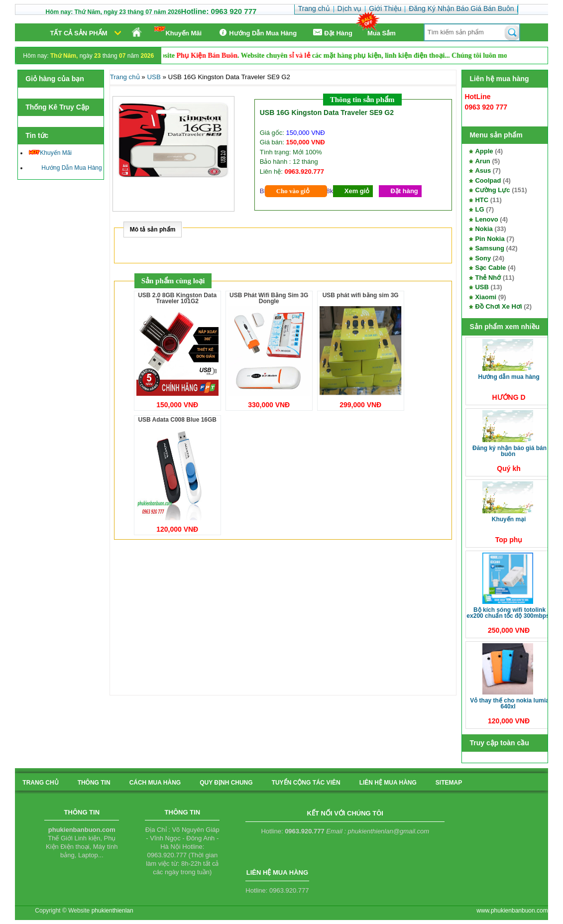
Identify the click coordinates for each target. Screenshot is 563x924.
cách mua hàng (155, 783)
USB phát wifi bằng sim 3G (361, 295)
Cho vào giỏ (293, 191)
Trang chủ (125, 77)
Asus (483, 171)
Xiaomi (486, 297)
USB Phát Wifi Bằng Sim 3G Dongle (269, 298)
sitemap (449, 783)
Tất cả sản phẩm (78, 33)
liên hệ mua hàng (388, 783)
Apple (484, 151)
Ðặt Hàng (332, 33)
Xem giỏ (357, 191)
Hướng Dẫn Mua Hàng (257, 33)
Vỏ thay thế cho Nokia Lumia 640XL (509, 703)
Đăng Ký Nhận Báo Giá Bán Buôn (509, 451)
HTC (482, 200)
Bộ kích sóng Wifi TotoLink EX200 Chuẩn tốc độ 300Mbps (508, 613)
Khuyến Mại (509, 519)
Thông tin (94, 783)
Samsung (490, 248)
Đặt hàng (404, 191)
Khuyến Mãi (178, 32)
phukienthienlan (113, 911)
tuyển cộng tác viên (306, 783)
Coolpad (488, 180)
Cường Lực (492, 190)
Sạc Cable (490, 268)
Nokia (484, 229)
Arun (482, 161)
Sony (483, 258)
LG (479, 209)
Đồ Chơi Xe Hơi (498, 306)
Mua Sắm (382, 33)
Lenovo (486, 219)
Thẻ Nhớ (488, 278)
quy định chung (226, 783)
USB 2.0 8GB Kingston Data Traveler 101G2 (177, 298)
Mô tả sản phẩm (153, 230)
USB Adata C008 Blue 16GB (177, 420)
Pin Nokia (490, 239)
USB (482, 287)
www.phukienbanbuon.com (512, 911)
